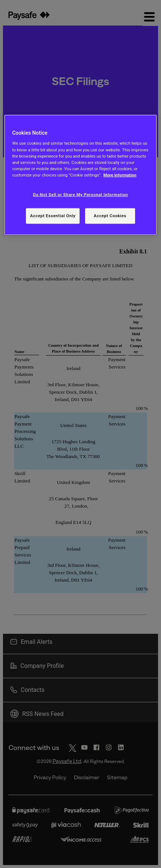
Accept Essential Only (53, 215)
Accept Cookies (110, 215)
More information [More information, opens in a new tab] (120, 175)
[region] (80, 175)
